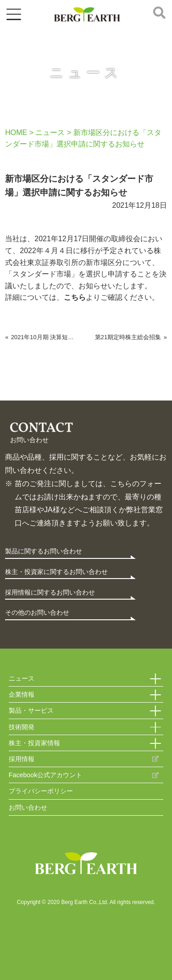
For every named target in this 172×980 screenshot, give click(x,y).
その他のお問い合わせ (37, 612)
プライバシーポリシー (41, 791)
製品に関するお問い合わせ (44, 551)
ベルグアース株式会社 (87, 14)
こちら (75, 297)
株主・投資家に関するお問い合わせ (56, 572)
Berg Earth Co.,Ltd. (86, 864)
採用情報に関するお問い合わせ (50, 592)
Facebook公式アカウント (46, 775)
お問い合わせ (28, 807)
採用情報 (22, 759)
